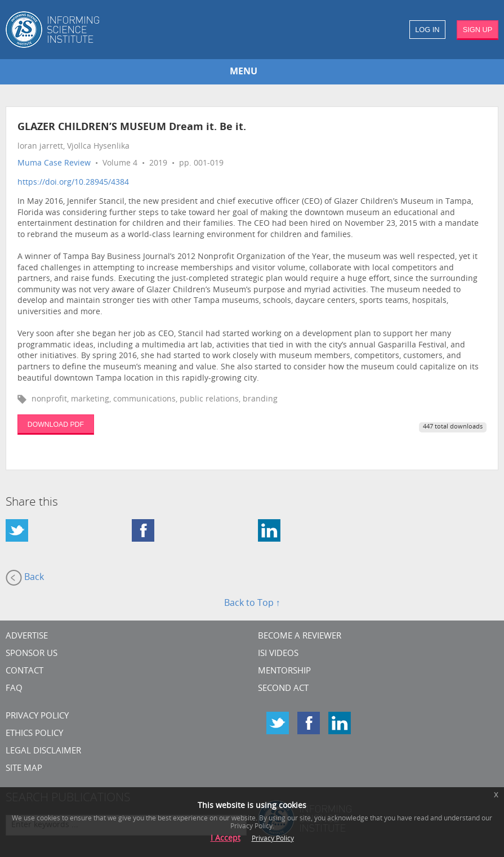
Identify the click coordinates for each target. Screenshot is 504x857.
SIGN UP (478, 30)
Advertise (27, 637)
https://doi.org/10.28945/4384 (73, 183)
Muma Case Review (54, 164)
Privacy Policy (37, 717)
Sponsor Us (32, 654)
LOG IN (427, 30)
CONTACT (24, 671)
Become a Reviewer (300, 637)
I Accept (226, 839)
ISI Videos (278, 654)
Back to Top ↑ (252, 604)
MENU (244, 72)
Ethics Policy (34, 734)
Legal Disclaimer (43, 751)
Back (25, 578)
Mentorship (284, 671)
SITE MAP (24, 769)
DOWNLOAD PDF (56, 425)
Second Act (283, 689)
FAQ (14, 689)
